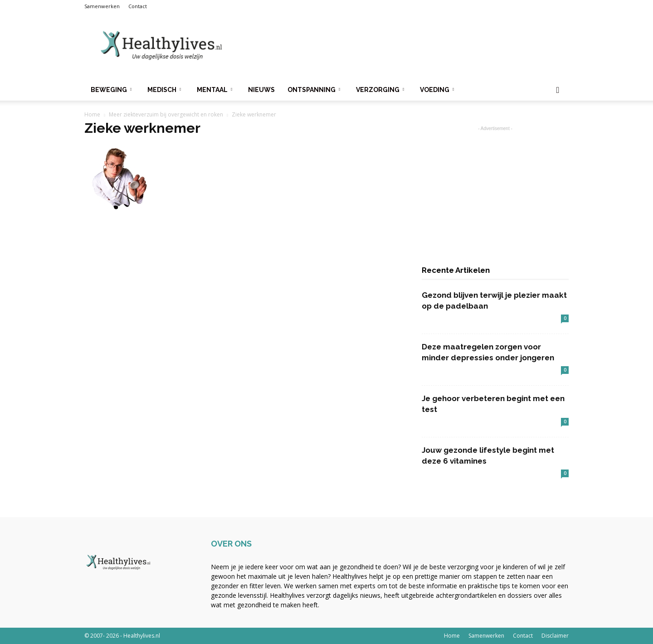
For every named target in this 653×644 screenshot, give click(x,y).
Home (92, 114)
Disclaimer (555, 636)
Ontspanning (314, 90)
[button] (558, 90)
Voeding (437, 90)
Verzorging (380, 90)
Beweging (111, 90)
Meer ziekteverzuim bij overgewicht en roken (166, 114)
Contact (138, 6)
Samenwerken (102, 6)
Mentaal (214, 90)
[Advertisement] (404, 46)
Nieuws (261, 90)
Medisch (164, 90)
